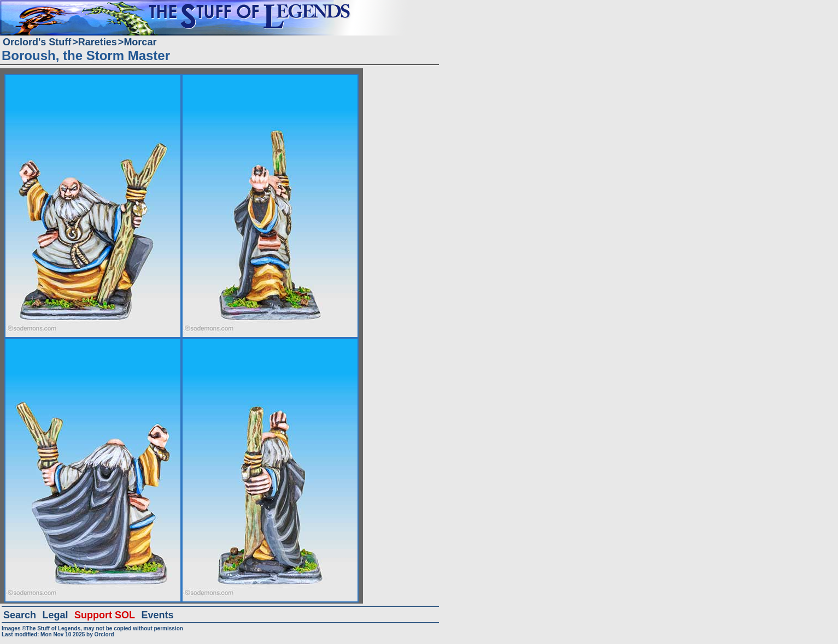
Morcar (140, 42)
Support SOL (105, 615)
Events (157, 615)
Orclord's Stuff (37, 42)
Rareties (98, 42)
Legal (55, 615)
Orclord (104, 634)
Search (20, 615)
